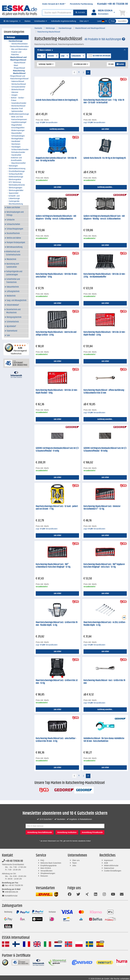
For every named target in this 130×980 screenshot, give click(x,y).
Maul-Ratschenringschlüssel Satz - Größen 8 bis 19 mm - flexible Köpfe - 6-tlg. (57, 624)
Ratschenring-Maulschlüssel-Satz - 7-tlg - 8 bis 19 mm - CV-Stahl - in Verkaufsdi (104, 101)
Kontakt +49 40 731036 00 (113, 4)
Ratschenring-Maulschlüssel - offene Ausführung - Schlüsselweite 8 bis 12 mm (104, 392)
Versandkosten (46, 871)
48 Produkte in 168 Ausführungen (105, 39)
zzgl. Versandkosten (47, 122)
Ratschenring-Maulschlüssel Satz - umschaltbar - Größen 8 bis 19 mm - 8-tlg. (56, 740)
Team (74, 863)
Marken (28, 21)
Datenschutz (109, 868)
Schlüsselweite (78, 56)
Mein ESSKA (46, 868)
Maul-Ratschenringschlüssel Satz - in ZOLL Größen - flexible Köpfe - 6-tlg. (105, 624)
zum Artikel (105, 129)
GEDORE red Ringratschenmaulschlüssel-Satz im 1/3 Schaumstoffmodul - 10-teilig (105, 450)
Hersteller (53, 56)
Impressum (108, 860)
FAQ (42, 860)
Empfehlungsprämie (48, 866)
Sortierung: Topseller (46, 64)
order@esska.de (10, 892)
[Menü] (28, 344)
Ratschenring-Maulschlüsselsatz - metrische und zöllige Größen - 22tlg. (56, 333)
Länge (65, 56)
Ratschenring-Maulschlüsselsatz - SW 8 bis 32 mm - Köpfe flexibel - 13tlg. (57, 392)
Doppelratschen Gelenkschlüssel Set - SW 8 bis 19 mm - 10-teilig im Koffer (56, 159)
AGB (106, 863)
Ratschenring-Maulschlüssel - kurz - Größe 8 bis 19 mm (104, 682)
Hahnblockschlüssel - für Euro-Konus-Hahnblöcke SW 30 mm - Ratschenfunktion (104, 740)
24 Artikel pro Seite (81, 64)
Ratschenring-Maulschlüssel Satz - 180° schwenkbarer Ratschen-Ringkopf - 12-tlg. (53, 566)
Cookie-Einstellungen (113, 871)
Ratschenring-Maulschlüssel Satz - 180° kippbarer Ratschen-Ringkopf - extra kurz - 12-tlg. (104, 566)
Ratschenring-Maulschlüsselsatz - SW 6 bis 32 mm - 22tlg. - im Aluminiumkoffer (105, 275)
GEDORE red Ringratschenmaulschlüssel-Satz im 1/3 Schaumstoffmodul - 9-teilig (57, 450)
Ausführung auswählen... (57, 129)
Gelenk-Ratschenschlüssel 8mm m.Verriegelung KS (57, 100)
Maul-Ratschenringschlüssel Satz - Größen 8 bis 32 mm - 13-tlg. (57, 682)
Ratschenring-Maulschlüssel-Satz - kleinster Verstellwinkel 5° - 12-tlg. (102, 508)
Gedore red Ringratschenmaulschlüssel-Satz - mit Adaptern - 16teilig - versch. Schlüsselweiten (104, 217)
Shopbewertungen (48, 873)
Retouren (44, 876)
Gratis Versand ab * (54, 4)
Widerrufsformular (111, 866)
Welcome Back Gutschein (51, 863)
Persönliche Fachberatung (81, 4)
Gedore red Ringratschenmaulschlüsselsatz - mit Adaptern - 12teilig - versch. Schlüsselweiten (56, 217)
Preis (41, 56)
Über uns (76, 860)
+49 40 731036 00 (12, 861)
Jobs (74, 866)
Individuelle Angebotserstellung (64, 21)
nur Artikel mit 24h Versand (101, 56)
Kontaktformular (10, 896)
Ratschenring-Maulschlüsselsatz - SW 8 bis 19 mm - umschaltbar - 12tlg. (57, 275)
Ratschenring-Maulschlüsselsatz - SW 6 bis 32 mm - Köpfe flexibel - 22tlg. (105, 333)
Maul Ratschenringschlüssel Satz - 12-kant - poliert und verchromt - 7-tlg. (57, 508)
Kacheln (120, 64)
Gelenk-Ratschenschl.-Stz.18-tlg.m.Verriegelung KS (105, 158)
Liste (111, 64)
